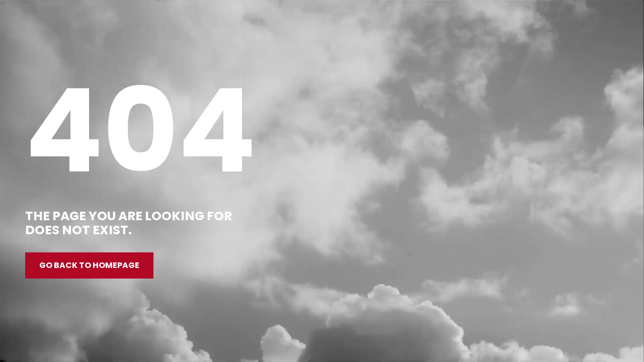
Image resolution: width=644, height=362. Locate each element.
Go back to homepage (89, 265)
